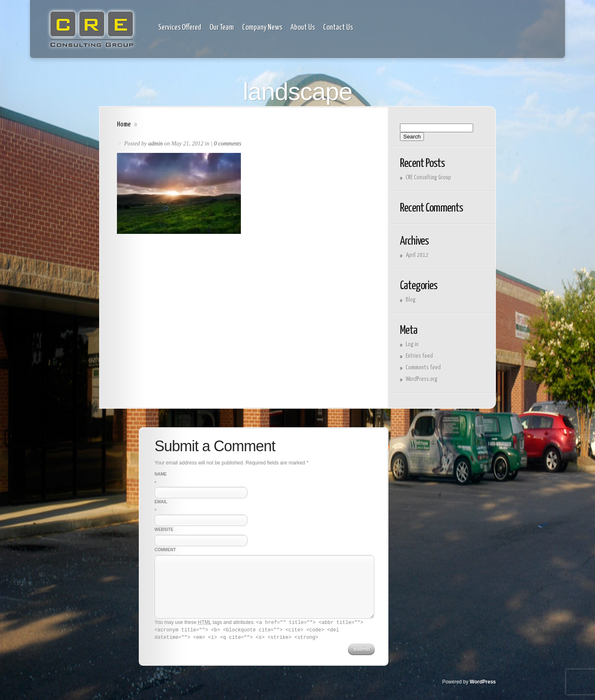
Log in (412, 344)
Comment (165, 550)
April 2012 (417, 255)
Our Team (222, 28)
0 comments (227, 144)
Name (161, 474)
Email (161, 502)
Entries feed (419, 356)
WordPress (483, 682)
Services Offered (180, 28)
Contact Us (338, 28)
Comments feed (423, 368)
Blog (411, 300)
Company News (262, 28)
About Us (303, 28)
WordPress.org (422, 379)
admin (156, 144)
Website (164, 530)
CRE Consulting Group (428, 177)
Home (124, 125)
